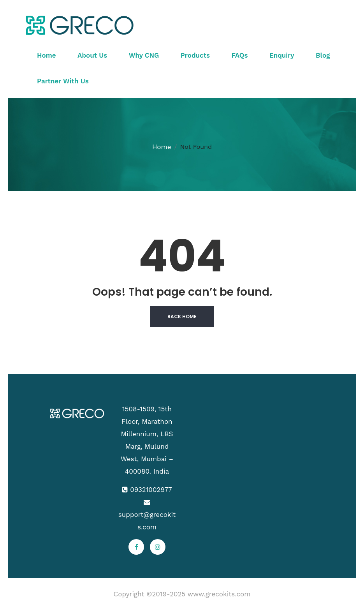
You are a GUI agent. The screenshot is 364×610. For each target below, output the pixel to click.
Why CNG (144, 55)
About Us (92, 55)
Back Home (182, 316)
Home (47, 55)
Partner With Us (63, 81)
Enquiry (282, 55)
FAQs (240, 55)
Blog (323, 55)
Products (195, 55)
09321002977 (151, 490)
